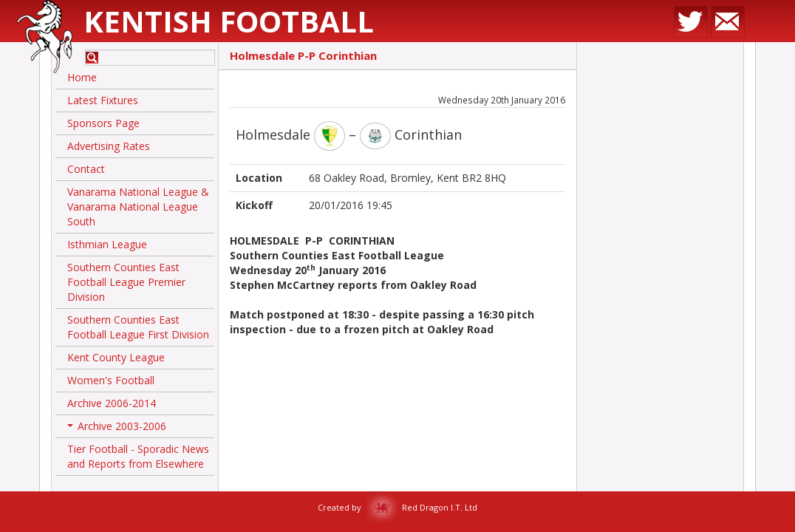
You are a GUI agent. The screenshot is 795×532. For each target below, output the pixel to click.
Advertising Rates (109, 146)
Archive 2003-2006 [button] (117, 429)
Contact (86, 169)
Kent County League (116, 357)
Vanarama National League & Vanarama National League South (138, 207)
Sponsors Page (103, 123)
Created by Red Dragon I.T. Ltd (397, 507)
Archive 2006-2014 (112, 403)
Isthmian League (107, 244)
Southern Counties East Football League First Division (138, 327)
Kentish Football (229, 21)
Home (82, 77)
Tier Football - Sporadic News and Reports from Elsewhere (138, 456)
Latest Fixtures (103, 100)
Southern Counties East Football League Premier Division (126, 282)
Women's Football (111, 380)
